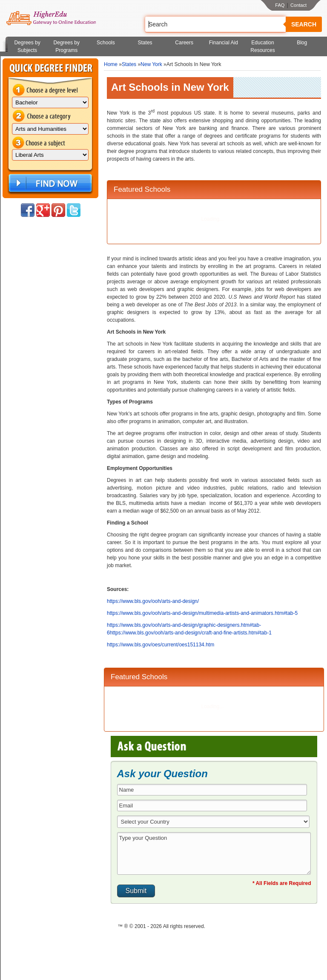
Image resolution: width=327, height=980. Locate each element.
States (145, 43)
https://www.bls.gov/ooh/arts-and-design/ (153, 601)
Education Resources (262, 46)
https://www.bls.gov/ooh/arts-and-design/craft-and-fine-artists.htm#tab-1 (191, 633)
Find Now (49, 183)
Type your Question (214, 853)
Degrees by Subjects (27, 46)
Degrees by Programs (67, 46)
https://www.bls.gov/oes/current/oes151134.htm (161, 645)
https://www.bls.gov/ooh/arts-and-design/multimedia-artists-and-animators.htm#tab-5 (202, 613)
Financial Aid (224, 43)
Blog (302, 43)
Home (111, 64)
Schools (106, 43)
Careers (184, 43)
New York (151, 64)
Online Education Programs (51, 18)
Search (304, 24)
